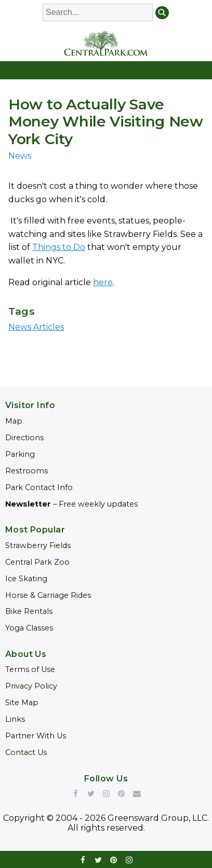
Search (162, 13)
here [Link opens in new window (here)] (103, 282)
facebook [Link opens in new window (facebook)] (83, 860)
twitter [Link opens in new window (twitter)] (99, 860)
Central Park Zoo (37, 562)
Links (15, 719)
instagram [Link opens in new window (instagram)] (129, 860)
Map (14, 421)
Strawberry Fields (38, 545)
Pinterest (122, 793)
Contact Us (26, 752)
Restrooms (27, 471)
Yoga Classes (29, 628)
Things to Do (59, 247)
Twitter (91, 793)
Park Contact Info (39, 487)
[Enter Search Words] (98, 12)
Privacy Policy (31, 686)
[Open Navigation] (106, 70)
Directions (24, 438)
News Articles (36, 327)
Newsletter (137, 793)
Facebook (75, 793)
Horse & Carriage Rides (48, 595)
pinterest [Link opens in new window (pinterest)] (114, 860)
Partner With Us (36, 736)
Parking (20, 454)
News (20, 156)
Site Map (22, 703)
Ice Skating (26, 579)
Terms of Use (30, 669)
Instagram (106, 793)
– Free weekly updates (71, 504)
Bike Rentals (29, 611)
